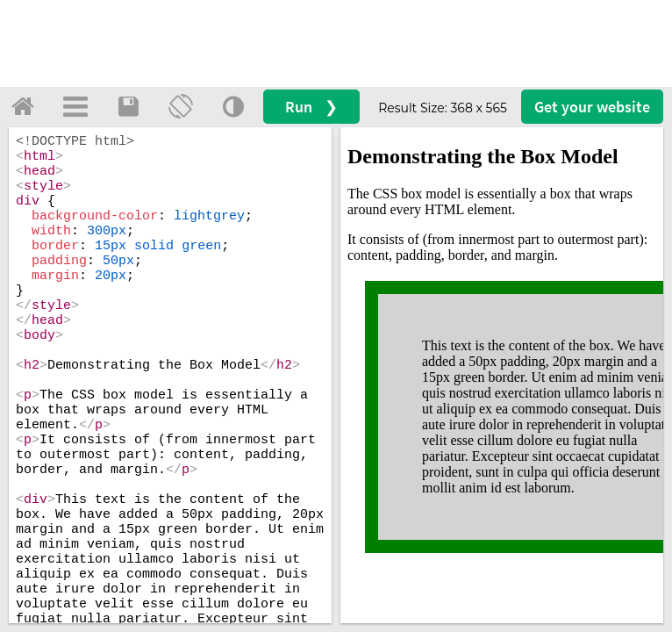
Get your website (592, 107)
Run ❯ (311, 107)
